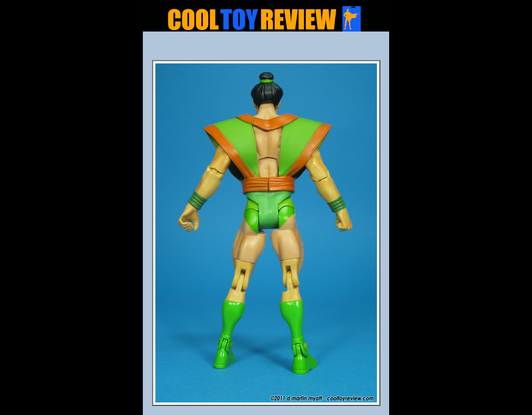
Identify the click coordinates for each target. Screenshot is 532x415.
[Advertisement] (266, 48)
